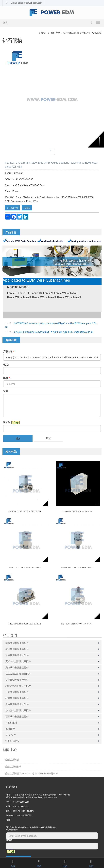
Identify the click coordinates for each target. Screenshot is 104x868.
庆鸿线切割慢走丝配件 (17, 668)
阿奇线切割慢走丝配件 (17, 643)
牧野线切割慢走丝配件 (17, 698)
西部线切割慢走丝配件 (17, 717)
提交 (18, 438)
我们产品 (55, 33)
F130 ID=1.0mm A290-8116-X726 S (25, 567)
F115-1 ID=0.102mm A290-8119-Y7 (77, 567)
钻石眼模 (97, 33)
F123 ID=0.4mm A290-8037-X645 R (25, 624)
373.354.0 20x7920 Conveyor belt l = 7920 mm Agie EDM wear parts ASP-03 (54, 332)
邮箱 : (7, 378)
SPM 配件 (11, 735)
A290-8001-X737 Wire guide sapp (77, 511)
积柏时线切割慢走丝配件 (18, 686)
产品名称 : (10, 351)
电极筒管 (10, 729)
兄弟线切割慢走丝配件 (17, 655)
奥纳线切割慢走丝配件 (17, 704)
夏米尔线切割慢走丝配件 (18, 661)
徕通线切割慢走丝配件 (17, 649)
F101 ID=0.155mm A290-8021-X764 (25, 511)
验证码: (7, 422)
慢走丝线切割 (12, 760)
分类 (5, 23)
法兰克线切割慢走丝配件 (76, 33)
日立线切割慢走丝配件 (17, 680)
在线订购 (12, 208)
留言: (6, 391)
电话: (6, 365)
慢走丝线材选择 (13, 767)
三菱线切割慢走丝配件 (17, 692)
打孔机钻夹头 (12, 741)
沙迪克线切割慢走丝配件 (18, 710)
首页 (43, 33)
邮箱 (27, 208)
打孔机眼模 (11, 723)
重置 (48, 438)
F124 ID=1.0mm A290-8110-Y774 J (77, 624)
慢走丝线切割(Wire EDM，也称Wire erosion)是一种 (31, 773)
